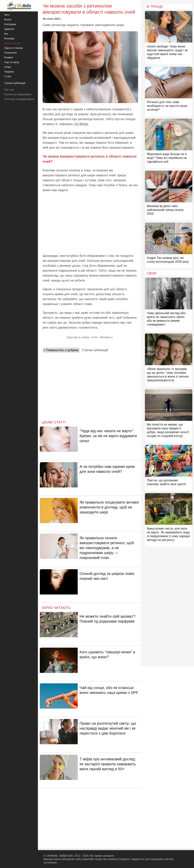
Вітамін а (107, 337)
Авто (7, 15)
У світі (8, 76)
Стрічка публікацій (95, 350)
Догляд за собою (79, 337)
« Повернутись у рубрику (61, 350)
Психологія (10, 53)
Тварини (9, 72)
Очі (95, 337)
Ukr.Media (81, 124)
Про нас (9, 90)
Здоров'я (9, 29)
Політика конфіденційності (20, 99)
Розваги (9, 57)
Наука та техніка (14, 48)
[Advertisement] (90, 223)
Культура (9, 38)
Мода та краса (12, 43)
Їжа (6, 34)
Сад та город (12, 62)
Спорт (8, 67)
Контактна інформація (18, 94)
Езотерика (10, 24)
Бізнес (8, 19)
